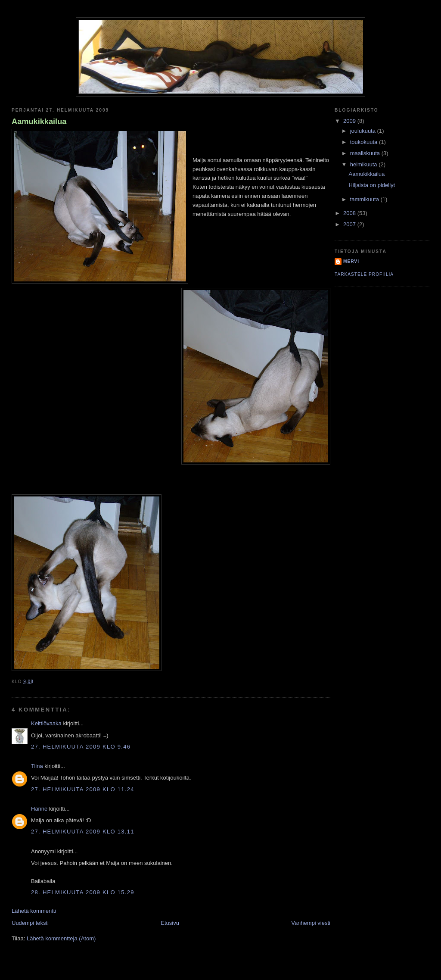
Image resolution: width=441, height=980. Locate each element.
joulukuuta (364, 131)
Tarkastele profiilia (364, 274)
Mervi (351, 261)
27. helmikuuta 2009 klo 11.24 (83, 789)
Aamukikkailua (39, 122)
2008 (350, 213)
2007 (350, 224)
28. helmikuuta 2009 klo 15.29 (83, 892)
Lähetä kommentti (34, 911)
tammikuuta (365, 199)
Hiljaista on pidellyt (372, 185)
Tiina (37, 766)
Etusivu (170, 923)
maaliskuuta (366, 153)
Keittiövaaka (46, 723)
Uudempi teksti (30, 923)
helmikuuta (364, 164)
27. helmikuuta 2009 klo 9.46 (81, 747)
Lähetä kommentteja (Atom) (61, 938)
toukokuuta (365, 142)
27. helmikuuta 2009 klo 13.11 (83, 832)
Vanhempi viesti (311, 923)
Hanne (39, 809)
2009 (350, 121)
